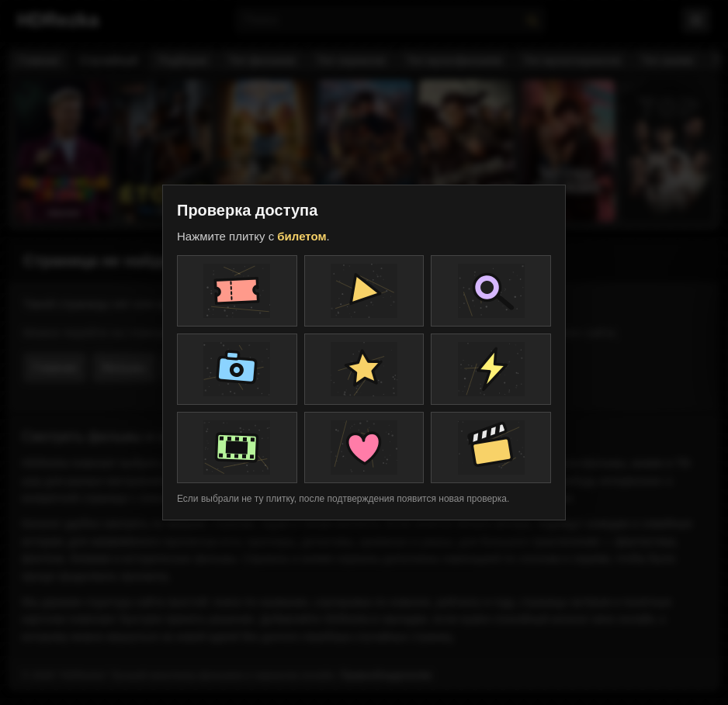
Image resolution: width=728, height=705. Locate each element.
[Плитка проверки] (237, 291)
